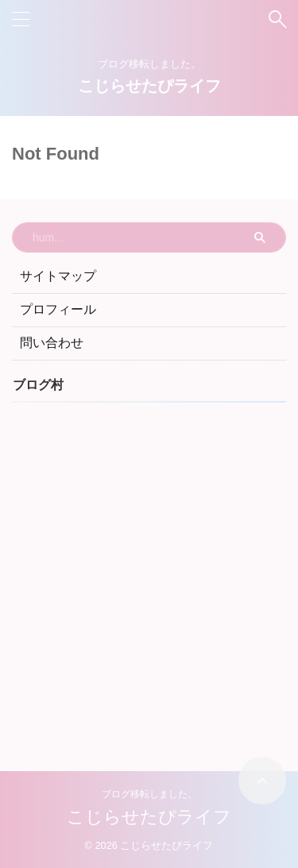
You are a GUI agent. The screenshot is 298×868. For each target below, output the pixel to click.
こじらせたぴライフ (149, 86)
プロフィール (58, 309)
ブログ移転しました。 (149, 794)
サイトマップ (58, 276)
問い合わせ (52, 343)
